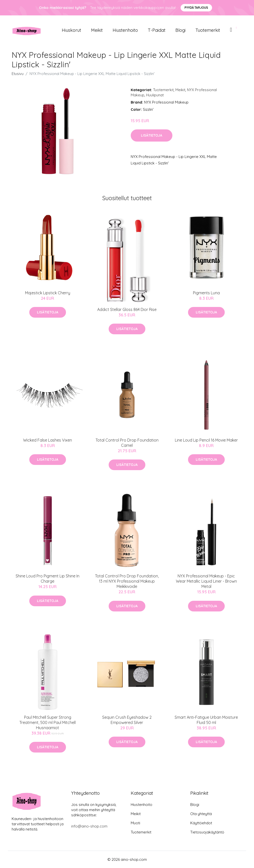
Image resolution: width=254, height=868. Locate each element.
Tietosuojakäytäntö (207, 832)
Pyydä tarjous (196, 8)
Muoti (135, 823)
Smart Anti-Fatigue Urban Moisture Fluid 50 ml (206, 720)
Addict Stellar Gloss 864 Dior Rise (127, 309)
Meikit (97, 30)
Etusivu (18, 74)
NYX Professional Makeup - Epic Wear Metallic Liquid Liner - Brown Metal (206, 581)
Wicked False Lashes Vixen (48, 440)
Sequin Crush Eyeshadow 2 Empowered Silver (127, 720)
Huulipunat (155, 95)
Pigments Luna (206, 293)
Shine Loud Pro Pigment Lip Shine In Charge (48, 579)
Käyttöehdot (201, 823)
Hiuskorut (71, 30)
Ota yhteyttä (201, 814)
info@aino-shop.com (89, 826)
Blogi (180, 30)
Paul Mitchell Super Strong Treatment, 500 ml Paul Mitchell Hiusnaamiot (48, 722)
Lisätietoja (152, 135)
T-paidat (157, 30)
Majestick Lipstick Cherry (48, 293)
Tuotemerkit (208, 30)
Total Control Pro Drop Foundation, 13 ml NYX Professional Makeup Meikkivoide (127, 581)
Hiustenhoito (125, 30)
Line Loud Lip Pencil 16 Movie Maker (206, 440)
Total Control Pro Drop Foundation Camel (127, 443)
